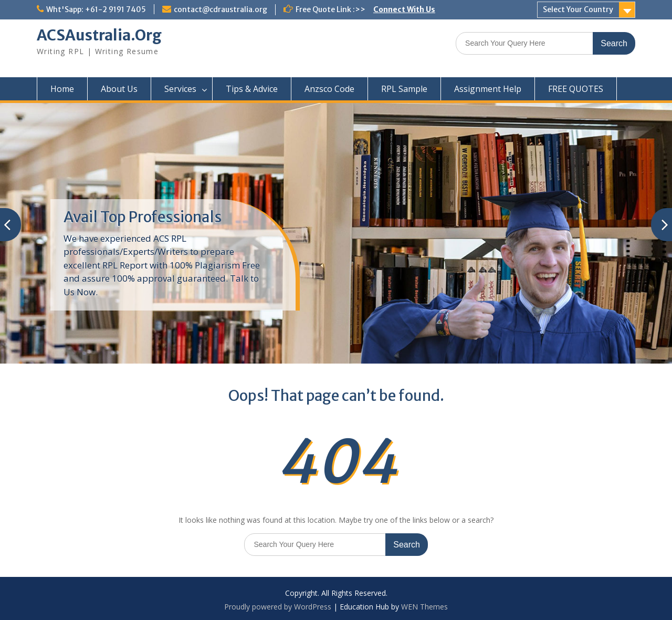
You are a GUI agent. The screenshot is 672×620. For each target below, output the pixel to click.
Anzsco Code (329, 89)
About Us (119, 89)
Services (180, 89)
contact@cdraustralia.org (220, 9)
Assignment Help (488, 89)
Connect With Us (404, 9)
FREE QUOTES (576, 89)
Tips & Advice (252, 89)
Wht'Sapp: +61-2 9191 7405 (96, 9)
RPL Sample (404, 89)
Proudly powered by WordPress (278, 607)
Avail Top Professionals (143, 217)
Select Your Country (578, 9)
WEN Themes (424, 607)
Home (62, 89)
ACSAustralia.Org (99, 35)
